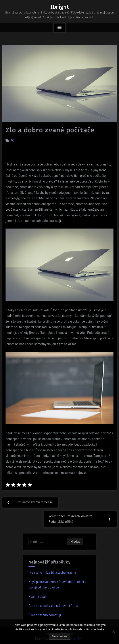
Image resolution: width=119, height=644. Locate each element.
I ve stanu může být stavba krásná (52, 572)
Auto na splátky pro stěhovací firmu (53, 606)
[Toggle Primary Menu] (59, 28)
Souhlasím (59, 636)
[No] (113, 632)
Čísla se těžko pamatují (45, 615)
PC (12, 140)
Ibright (60, 7)
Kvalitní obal (37, 596)
